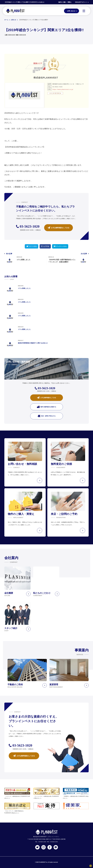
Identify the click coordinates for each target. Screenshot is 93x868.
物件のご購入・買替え (65, 2)
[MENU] (84, 11)
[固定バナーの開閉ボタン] (91, 866)
